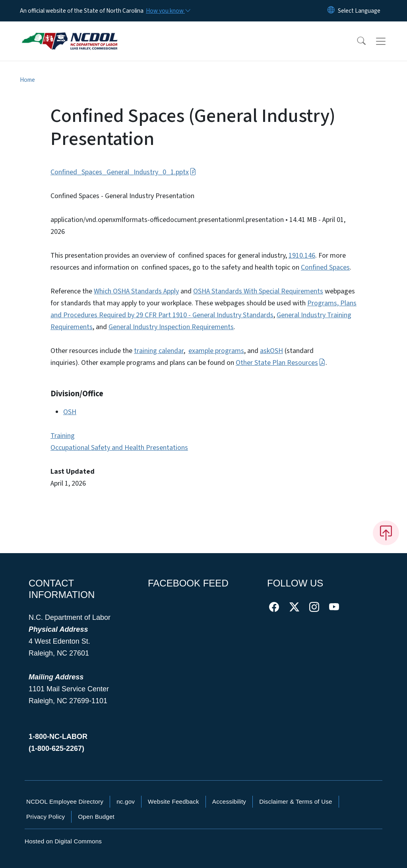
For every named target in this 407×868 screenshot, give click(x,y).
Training (63, 436)
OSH (70, 412)
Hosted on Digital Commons (63, 841)
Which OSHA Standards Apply (136, 291)
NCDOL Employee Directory (65, 801)
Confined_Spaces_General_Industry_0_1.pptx (123, 172)
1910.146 (302, 256)
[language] (359, 11)
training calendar (159, 351)
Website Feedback (173, 801)
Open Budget (96, 817)
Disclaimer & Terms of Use (296, 801)
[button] (356, 41)
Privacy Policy (46, 817)
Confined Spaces (325, 267)
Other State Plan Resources (281, 363)
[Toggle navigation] (388, 41)
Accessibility (229, 801)
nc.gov (126, 801)
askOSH (271, 351)
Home (27, 80)
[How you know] (168, 11)
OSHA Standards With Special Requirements (258, 291)
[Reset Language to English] (331, 11)
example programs (216, 351)
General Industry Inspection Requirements (171, 327)
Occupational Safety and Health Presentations (119, 448)
